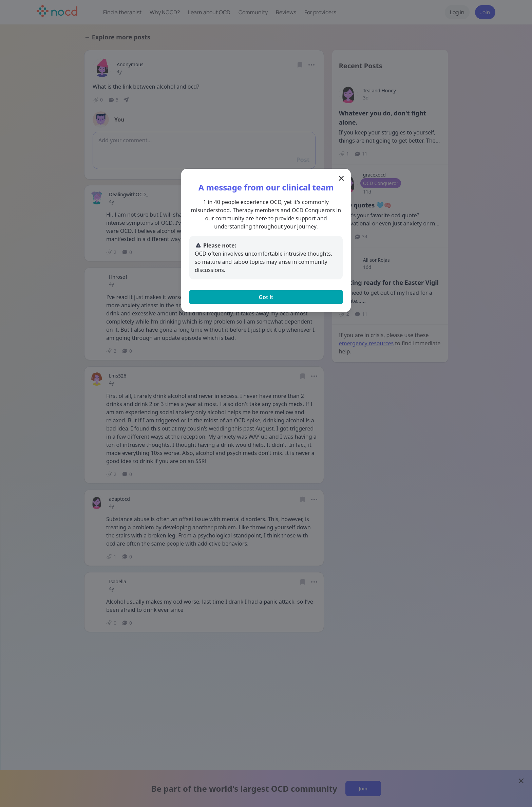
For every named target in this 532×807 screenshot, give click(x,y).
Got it (266, 297)
